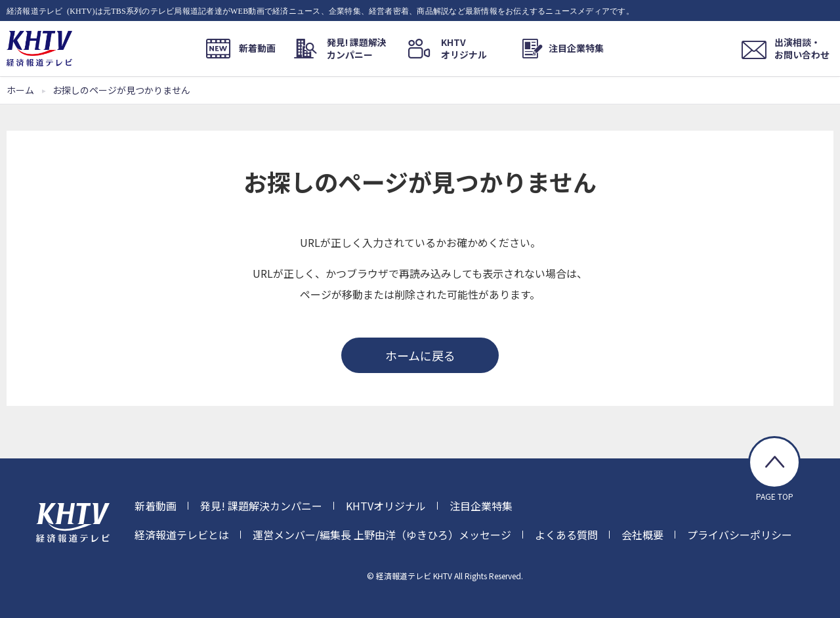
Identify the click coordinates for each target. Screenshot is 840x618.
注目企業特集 (481, 506)
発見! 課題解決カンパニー (261, 506)
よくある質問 (566, 535)
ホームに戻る (420, 355)
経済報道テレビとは (182, 535)
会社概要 (642, 535)
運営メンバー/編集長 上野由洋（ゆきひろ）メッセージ (382, 535)
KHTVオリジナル (386, 506)
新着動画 (156, 506)
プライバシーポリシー (740, 535)
